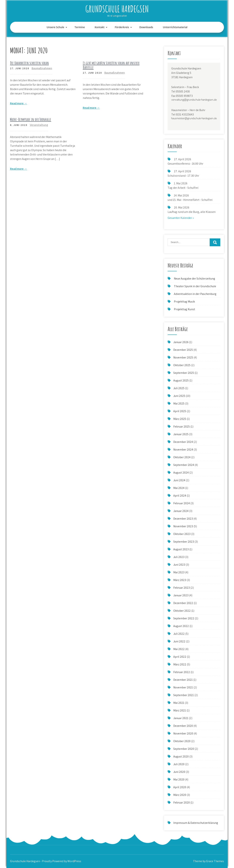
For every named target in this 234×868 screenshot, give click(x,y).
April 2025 (180, 411)
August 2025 (181, 380)
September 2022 (184, 618)
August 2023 (181, 549)
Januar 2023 (181, 595)
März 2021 (180, 710)
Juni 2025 (179, 396)
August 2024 (181, 473)
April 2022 (180, 657)
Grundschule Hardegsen (117, 9)
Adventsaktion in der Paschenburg (195, 294)
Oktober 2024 (182, 457)
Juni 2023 (179, 565)
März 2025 (180, 419)
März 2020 (180, 795)
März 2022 (180, 664)
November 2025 (183, 357)
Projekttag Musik (184, 302)
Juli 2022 (179, 634)
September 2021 (184, 695)
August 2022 (181, 626)
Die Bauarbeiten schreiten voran (29, 63)
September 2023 (184, 542)
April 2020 (180, 787)
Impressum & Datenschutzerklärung (196, 823)
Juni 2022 (179, 641)
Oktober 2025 (182, 365)
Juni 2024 (179, 480)
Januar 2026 (181, 342)
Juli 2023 (179, 557)
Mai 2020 (179, 779)
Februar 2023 (182, 588)
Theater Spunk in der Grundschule (195, 286)
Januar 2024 (181, 511)
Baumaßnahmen (42, 68)
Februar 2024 (182, 503)
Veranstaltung (39, 125)
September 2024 (184, 465)
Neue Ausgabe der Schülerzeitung (195, 279)
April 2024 (180, 496)
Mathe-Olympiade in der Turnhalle (31, 119)
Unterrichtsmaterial (175, 27)
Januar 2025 (181, 434)
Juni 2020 (179, 772)
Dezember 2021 (183, 680)
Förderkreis (122, 27)
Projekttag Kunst (184, 309)
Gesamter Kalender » (181, 218)
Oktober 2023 (182, 534)
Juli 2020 (179, 764)
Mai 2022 (179, 649)
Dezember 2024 (183, 442)
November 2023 (183, 526)
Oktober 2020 (182, 741)
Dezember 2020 (183, 726)
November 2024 (183, 450)
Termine (80, 27)
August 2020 (181, 756)
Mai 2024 (179, 488)
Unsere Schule (55, 27)
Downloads (146, 27)
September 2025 (184, 373)
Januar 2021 (181, 718)
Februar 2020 (182, 803)
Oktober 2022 (182, 611)
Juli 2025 (179, 388)
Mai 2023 (179, 572)
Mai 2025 (179, 403)
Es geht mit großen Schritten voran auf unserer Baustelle (111, 65)
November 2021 (183, 687)
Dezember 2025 (183, 350)
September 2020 (184, 749)
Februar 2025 (182, 427)
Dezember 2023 (183, 519)
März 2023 (180, 580)
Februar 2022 (182, 672)
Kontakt (100, 27)
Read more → (19, 103)
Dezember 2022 (183, 603)
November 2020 (183, 733)
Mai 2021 (179, 703)
